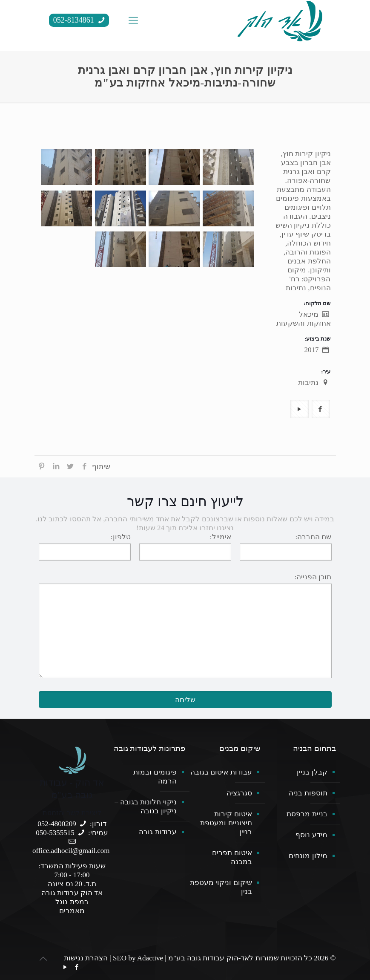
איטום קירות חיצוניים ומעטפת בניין (226, 823)
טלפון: (121, 537)
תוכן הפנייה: (313, 577)
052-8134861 (80, 20)
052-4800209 (57, 824)
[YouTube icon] (65, 967)
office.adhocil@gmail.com (71, 851)
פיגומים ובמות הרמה (155, 777)
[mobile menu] (133, 20)
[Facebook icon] (77, 967)
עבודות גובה (158, 832)
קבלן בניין (312, 772)
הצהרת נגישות (86, 958)
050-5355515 (55, 833)
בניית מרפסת (307, 814)
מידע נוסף (311, 835)
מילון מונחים (308, 856)
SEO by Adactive (138, 958)
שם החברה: (314, 537)
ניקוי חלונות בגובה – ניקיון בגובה (145, 807)
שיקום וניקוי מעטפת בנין (221, 887)
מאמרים (72, 911)
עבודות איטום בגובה (221, 772)
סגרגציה (239, 793)
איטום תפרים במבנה (232, 857)
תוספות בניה (308, 793)
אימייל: (221, 537)
